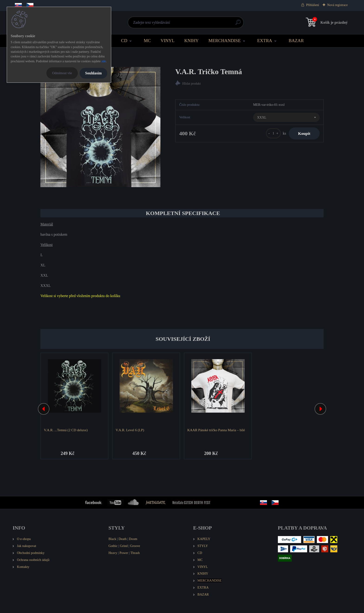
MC (147, 41)
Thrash (135, 553)
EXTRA (265, 41)
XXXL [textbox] (262, 117)
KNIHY (192, 41)
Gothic (113, 546)
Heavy (113, 553)
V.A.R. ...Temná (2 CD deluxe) (66, 430)
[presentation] (44, 409)
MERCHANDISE (225, 41)
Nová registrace (337, 5)
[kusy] (273, 133)
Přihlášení (312, 5)
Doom (133, 539)
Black (112, 539)
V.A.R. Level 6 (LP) (130, 430)
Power (124, 553)
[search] (238, 24)
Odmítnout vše (62, 73)
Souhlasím (93, 73)
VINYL (168, 41)
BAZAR (296, 41)
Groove (135, 546)
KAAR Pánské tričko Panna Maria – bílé (216, 430)
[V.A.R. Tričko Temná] (100, 127)
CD (124, 41)
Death (123, 539)
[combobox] (286, 117)
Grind (124, 546)
